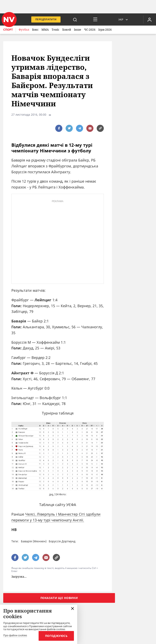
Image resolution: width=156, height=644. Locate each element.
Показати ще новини (59, 598)
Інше (78, 30)
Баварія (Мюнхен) (34, 541)
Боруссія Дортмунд (62, 541)
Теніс (55, 30)
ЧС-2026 (90, 30)
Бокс (35, 30)
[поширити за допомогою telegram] (80, 128)
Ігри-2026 (105, 30)
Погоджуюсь (56, 636)
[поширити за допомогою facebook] (59, 128)
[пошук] (75, 19)
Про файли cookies (15, 635)
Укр (121, 19)
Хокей (67, 30)
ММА (45, 30)
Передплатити (46, 19)
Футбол (24, 30)
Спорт (8, 30)
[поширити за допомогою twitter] (69, 128)
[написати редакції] (90, 128)
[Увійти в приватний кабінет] (149, 19)
